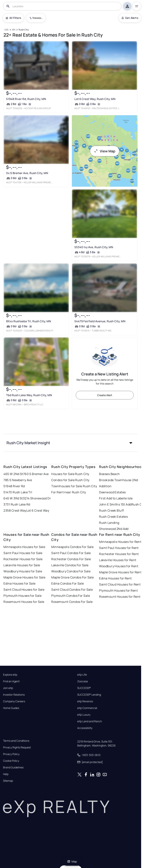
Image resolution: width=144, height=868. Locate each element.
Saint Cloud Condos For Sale (72, 590)
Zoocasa (83, 681)
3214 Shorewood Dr (37, 498)
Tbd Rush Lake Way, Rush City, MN (29, 395)
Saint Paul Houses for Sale (23, 553)
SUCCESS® (84, 688)
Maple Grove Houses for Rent (120, 572)
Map (72, 861)
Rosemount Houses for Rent (120, 597)
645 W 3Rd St (13, 498)
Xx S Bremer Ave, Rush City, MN (27, 173)
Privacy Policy (11, 754)
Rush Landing (109, 523)
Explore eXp (10, 675)
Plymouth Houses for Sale (22, 596)
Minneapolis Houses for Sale (24, 547)
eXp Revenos (85, 701)
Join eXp (8, 688)
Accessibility (85, 728)
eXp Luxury (84, 715)
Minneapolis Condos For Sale (72, 547)
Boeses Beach (109, 474)
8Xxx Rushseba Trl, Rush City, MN (29, 321)
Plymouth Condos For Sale (71, 596)
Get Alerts (130, 18)
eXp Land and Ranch (90, 721)
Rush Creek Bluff (111, 510)
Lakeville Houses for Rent (118, 560)
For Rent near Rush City (69, 492)
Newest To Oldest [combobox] (38, 18)
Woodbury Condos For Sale (71, 571)
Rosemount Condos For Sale (72, 602)
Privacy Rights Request (17, 747)
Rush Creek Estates (113, 517)
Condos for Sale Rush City (70, 480)
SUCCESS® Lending (89, 695)
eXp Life (82, 675)
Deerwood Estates (112, 492)
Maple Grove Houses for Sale (24, 577)
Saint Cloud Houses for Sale (24, 590)
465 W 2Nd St (13, 474)
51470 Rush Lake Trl (18, 492)
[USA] (6, 30)
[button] (70, 443)
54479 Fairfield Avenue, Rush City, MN (100, 321)
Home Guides (11, 708)
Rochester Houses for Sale (23, 559)
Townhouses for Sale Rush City (74, 486)
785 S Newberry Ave (18, 480)
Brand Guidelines (13, 767)
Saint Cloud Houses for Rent (120, 584)
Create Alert (105, 395)
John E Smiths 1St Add (115, 504)
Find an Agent (11, 681)
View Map (105, 151)
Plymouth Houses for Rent (118, 590)
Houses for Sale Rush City (70, 474)
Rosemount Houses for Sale (24, 602)
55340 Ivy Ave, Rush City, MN (94, 247)
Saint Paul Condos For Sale (71, 553)
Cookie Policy (11, 761)
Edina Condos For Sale (68, 583)
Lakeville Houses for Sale (22, 565)
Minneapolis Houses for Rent (120, 542)
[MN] (14, 30)
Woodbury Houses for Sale (23, 571)
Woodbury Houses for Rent (119, 566)
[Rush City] (24, 30)
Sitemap (8, 781)
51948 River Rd (14, 486)
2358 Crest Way (15, 510)
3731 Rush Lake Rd (17, 504)
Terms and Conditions (16, 741)
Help (6, 774)
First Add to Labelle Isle (116, 498)
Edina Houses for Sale (19, 583)
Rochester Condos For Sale (71, 559)
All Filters (13, 18)
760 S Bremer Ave (36, 474)
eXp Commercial (87, 708)
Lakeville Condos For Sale (70, 565)
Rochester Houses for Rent (119, 554)
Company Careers (14, 701)
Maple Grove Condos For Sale (72, 577)
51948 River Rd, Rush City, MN (26, 99)
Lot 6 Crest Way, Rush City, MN (95, 99)
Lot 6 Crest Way (38, 510)
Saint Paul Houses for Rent (119, 548)
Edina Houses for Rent (115, 578)
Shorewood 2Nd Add (114, 529)
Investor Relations (14, 695)
